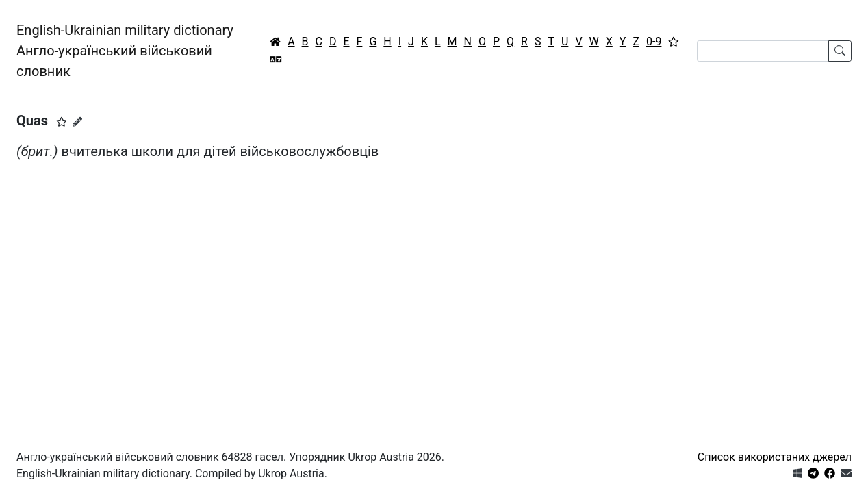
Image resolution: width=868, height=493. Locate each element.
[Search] (763, 51)
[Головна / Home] (275, 42)
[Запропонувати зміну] (77, 122)
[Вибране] (674, 42)
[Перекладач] (276, 60)
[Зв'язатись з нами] (846, 473)
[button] (62, 122)
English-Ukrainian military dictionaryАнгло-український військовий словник (125, 51)
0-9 (654, 41)
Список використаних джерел (775, 457)
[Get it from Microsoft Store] (797, 473)
